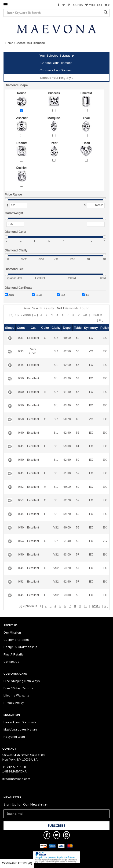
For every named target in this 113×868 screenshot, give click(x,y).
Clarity (56, 328)
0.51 (21, 582)
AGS (9, 295)
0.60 (21, 433)
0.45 (21, 365)
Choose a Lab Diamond (56, 70)
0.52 (21, 487)
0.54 (21, 541)
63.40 (67, 405)
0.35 (21, 351)
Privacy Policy (14, 703)
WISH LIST (94, 5)
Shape (10, 328)
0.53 (21, 500)
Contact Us (11, 662)
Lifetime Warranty (16, 696)
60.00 (67, 338)
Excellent (33, 338)
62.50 (67, 351)
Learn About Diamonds (20, 722)
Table (78, 328)
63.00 (67, 555)
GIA (61, 295)
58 (78, 338)
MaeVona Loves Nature (20, 730)
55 (78, 351)
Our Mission (12, 633)
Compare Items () (17, 863)
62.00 (67, 365)
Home (9, 43)
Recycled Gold (14, 737)
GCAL (37, 295)
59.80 (67, 446)
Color (45, 328)
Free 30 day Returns (18, 688)
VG (91, 351)
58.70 (67, 419)
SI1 (56, 365)
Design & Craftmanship (20, 647)
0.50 (21, 378)
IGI (86, 295)
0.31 (21, 338)
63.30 (67, 595)
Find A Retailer (14, 655)
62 (78, 514)
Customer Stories (16, 640)
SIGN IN (78, 5)
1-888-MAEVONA (15, 771)
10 (85, 315)
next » (97, 315)
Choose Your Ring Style (57, 78)
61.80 (67, 473)
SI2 (56, 338)
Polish (105, 328)
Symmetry (91, 328)
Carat (21, 328)
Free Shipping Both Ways (22, 681)
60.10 (67, 487)
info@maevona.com (16, 779)
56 (78, 392)
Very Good (33, 351)
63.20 (67, 378)
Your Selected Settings (55, 56)
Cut (33, 328)
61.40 (67, 392)
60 (78, 419)
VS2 (56, 528)
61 (78, 446)
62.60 (67, 460)
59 (78, 460)
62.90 (67, 433)
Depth (67, 328)
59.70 (67, 514)
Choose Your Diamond (56, 63)
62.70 (67, 500)
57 (78, 500)
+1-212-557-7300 (14, 767)
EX (91, 338)
